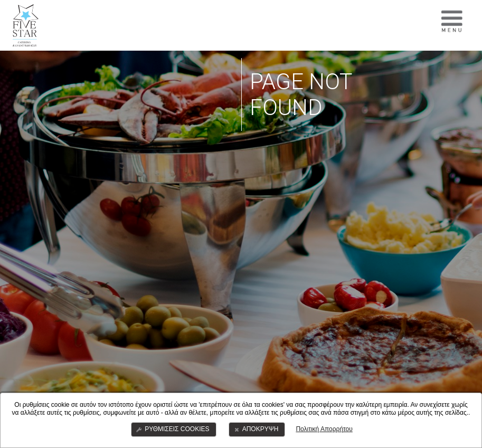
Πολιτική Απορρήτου (324, 429)
